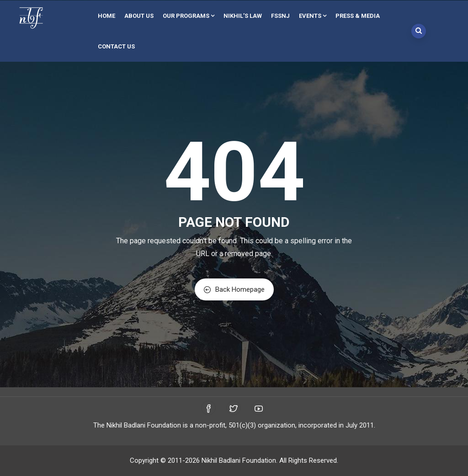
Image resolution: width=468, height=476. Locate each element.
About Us (139, 16)
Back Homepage (234, 289)
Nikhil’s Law (243, 16)
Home (106, 16)
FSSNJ (280, 16)
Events (313, 16)
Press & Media (358, 16)
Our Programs (189, 16)
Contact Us (116, 46)
